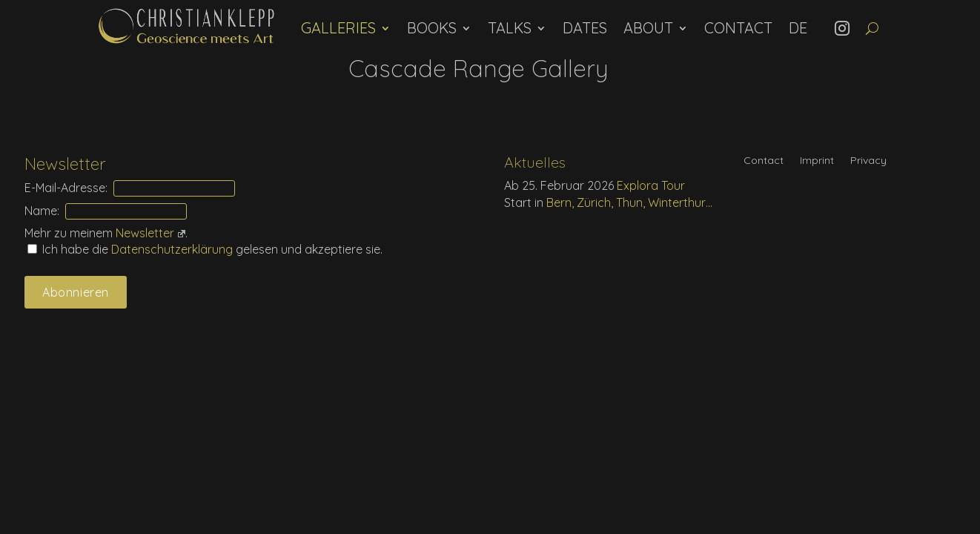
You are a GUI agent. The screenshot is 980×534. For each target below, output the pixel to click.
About (648, 28)
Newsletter (150, 233)
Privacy (868, 161)
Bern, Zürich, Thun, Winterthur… (629, 202)
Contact (738, 28)
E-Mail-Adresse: (66, 188)
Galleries (338, 28)
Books (432, 28)
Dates (585, 28)
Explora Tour (651, 185)
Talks (510, 28)
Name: (42, 211)
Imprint (817, 161)
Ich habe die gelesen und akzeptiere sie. (205, 249)
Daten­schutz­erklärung (173, 249)
